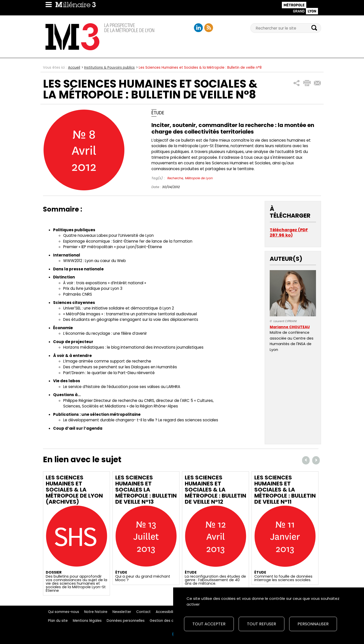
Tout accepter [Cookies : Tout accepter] (209, 624)
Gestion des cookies (167, 621)
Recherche (175, 178)
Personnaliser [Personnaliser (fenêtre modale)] (313, 624)
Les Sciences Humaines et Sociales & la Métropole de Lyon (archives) (74, 490)
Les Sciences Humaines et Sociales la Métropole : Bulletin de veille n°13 (146, 490)
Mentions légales (87, 621)
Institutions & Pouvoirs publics (109, 68)
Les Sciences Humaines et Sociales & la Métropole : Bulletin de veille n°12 (215, 490)
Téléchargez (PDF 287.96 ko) (289, 233)
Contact (143, 612)
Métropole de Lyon (199, 178)
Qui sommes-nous (64, 612)
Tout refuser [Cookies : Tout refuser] (261, 624)
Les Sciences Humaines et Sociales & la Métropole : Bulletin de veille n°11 (285, 490)
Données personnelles (126, 621)
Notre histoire (96, 612)
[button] (297, 83)
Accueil (74, 68)
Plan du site (58, 621)
